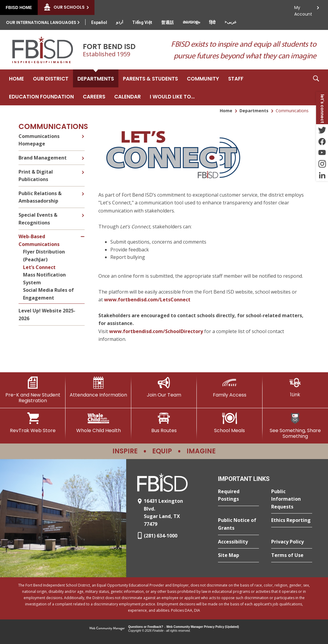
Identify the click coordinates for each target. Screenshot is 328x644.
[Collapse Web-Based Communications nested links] (83, 233)
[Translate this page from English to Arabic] (231, 22)
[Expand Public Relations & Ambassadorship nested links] (83, 189)
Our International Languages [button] (41, 22)
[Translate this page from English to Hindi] (212, 22)
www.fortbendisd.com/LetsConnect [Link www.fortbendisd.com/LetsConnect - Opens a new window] (147, 300)
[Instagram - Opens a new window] (322, 164)
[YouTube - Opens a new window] (322, 153)
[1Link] (295, 387)
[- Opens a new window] (173, 181)
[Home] (16, 78)
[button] (316, 87)
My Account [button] (303, 9)
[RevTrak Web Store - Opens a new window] (33, 423)
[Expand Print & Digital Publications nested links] (83, 168)
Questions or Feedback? (146, 627)
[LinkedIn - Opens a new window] (322, 175)
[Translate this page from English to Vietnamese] (142, 22)
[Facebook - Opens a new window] (322, 141)
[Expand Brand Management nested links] (83, 154)
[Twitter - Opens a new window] (322, 130)
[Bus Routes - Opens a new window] (164, 423)
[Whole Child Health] (98, 423)
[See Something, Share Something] (295, 426)
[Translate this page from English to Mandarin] (167, 22)
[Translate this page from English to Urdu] (120, 22)
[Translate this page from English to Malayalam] (191, 22)
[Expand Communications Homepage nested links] (83, 136)
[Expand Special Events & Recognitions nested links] (83, 211)
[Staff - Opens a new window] (236, 78)
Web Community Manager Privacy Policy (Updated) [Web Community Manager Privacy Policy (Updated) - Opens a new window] (203, 627)
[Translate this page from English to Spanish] (99, 22)
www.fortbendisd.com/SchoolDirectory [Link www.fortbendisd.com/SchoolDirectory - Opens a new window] (156, 331)
